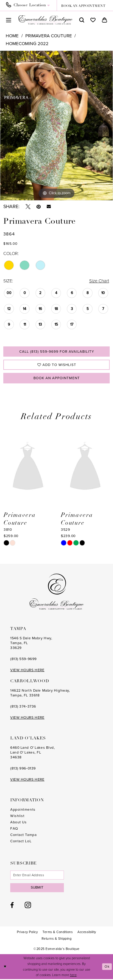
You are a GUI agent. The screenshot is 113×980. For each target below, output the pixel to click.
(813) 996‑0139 (23, 769)
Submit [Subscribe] (38, 888)
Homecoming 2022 (27, 44)
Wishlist (17, 816)
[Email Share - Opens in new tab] (49, 207)
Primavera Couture (49, 36)
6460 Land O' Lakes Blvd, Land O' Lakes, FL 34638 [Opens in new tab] (33, 753)
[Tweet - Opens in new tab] (28, 207)
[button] (9, 20)
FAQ (14, 829)
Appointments (23, 810)
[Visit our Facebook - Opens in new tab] (12, 906)
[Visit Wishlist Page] (93, 20)
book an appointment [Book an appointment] (83, 6)
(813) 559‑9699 (24, 659)
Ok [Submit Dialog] (107, 967)
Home (12, 36)
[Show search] (82, 20)
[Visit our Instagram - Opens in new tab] (28, 906)
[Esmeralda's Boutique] (46, 20)
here (73, 976)
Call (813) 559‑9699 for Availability (57, 352)
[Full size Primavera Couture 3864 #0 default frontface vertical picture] (56, 126)
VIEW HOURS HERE (27, 671)
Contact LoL (21, 842)
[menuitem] (30, 5)
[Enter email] (37, 876)
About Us (18, 823)
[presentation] (28, 467)
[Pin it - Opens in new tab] (39, 207)
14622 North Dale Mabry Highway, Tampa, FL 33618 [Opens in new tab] (40, 693)
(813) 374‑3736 (23, 707)
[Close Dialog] (5, 968)
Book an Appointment (57, 378)
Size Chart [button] (99, 281)
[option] (56, 126)
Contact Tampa (23, 835)
